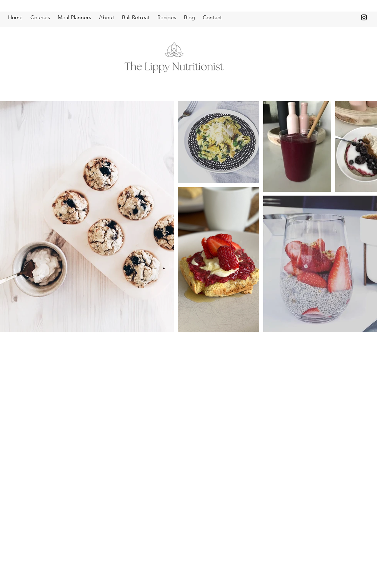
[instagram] (364, 17)
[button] (40, 17)
